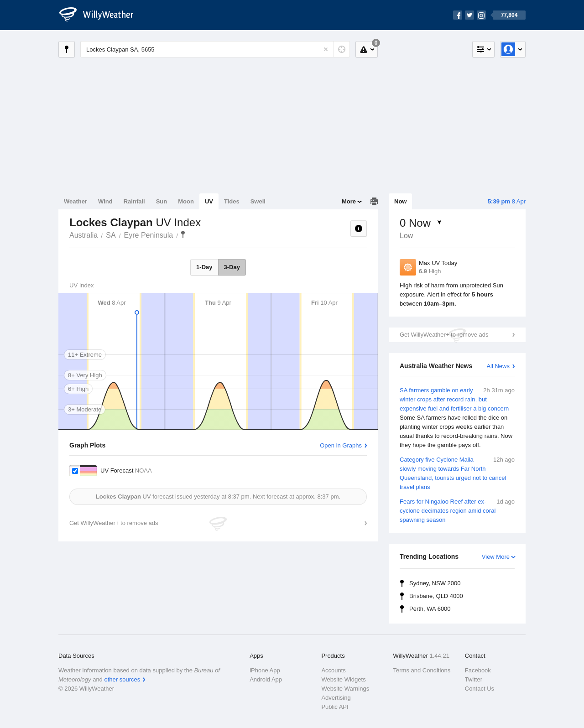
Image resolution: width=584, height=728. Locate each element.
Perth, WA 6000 (430, 609)
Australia (83, 235)
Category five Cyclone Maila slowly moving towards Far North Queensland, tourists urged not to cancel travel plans (457, 473)
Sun (162, 201)
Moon (186, 201)
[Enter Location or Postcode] (215, 49)
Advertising (336, 698)
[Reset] (326, 49)
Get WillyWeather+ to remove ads (444, 335)
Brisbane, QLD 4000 (436, 596)
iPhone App (265, 670)
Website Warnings (345, 689)
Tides (232, 201)
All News (498, 366)
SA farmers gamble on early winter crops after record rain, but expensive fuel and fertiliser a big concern (457, 418)
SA (111, 235)
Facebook (478, 670)
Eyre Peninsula (149, 235)
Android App (266, 679)
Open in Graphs (341, 445)
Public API (335, 707)
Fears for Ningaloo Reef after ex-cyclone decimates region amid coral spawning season (457, 510)
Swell (258, 201)
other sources (122, 679)
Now (400, 201)
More (349, 201)
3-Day (232, 267)
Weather (76, 201)
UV (209, 201)
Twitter (474, 679)
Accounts (333, 670)
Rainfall (134, 201)
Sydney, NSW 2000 (435, 583)
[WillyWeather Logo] (101, 15)
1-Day (204, 267)
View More (496, 557)
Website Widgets (343, 679)
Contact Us (480, 689)
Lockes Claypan (183, 234)
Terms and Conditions (422, 670)
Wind (105, 201)
